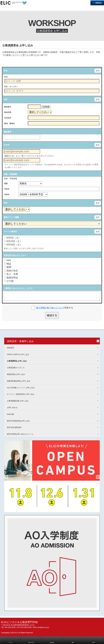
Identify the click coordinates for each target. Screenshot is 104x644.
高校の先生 (11, 271)
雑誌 (8, 264)
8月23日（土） (13, 241)
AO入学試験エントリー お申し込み (21, 388)
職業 (6, 184)
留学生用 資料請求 (14, 427)
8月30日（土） (13, 245)
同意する (55, 308)
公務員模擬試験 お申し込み (18, 401)
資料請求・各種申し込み (20, 341)
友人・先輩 (11, 274)
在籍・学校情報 (10, 174)
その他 (9, 281)
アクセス (10, 643)
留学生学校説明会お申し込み (18, 421)
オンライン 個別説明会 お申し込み (21, 394)
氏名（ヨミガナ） (11, 87)
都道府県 (8, 112)
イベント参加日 (10, 232)
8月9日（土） (12, 238)
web (8, 260)
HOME (94, 643)
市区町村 (8, 118)
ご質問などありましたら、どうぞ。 (19, 288)
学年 (6, 203)
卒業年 (7, 195)
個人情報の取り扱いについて (50, 308)
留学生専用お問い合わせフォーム (20, 434)
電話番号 (7, 132)
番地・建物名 (10, 123)
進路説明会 (11, 278)
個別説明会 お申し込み (16, 374)
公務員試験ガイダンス (16, 368)
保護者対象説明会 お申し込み (19, 381)
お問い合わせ (12, 408)
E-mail (7, 145)
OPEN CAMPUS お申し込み (18, 354)
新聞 (8, 267)
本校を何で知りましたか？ (15, 255)
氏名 (6, 71)
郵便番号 (8, 107)
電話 (73, 643)
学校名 (7, 189)
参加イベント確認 (11, 217)
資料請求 (10, 348)
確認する (52, 315)
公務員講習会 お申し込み (17, 361)
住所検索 (46, 107)
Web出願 (10, 414)
